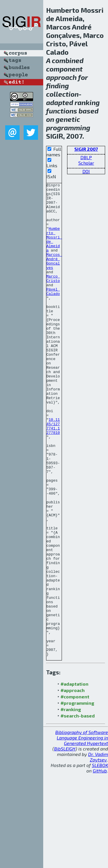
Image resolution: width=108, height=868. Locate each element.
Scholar (86, 163)
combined (68, 60)
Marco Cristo (53, 298)
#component (75, 791)
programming (68, 127)
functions (62, 111)
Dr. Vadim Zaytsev (98, 852)
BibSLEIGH (65, 843)
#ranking (71, 804)
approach (61, 77)
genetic (68, 119)
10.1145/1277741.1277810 (53, 475)
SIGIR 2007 (86, 149)
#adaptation (74, 778)
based (89, 111)
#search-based (78, 810)
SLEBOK (100, 860)
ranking (87, 102)
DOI (86, 171)
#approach (73, 785)
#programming (77, 798)
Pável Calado (53, 313)
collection (62, 94)
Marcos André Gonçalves (54, 277)
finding (57, 86)
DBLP (86, 157)
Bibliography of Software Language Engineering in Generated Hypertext (82, 832)
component (64, 69)
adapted (60, 102)
